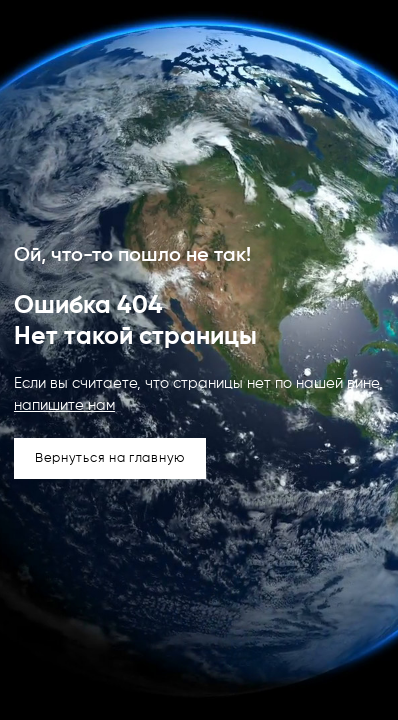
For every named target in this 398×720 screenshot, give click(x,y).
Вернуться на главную (110, 458)
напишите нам (64, 405)
